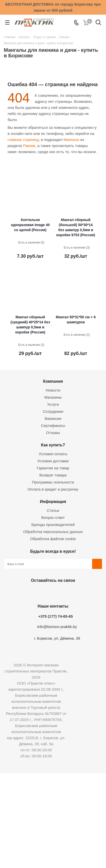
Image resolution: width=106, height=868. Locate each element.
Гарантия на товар (53, 468)
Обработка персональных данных (53, 532)
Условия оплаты (53, 454)
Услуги (53, 404)
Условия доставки (53, 461)
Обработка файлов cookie (53, 539)
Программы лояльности (53, 482)
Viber (77, 592)
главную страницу (23, 140)
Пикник (29, 146)
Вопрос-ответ (53, 517)
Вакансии (53, 418)
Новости (53, 390)
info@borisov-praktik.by (57, 627)
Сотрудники (53, 411)
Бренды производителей (53, 525)
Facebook (39, 592)
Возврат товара (53, 475)
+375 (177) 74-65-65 (55, 616)
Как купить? (53, 445)
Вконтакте (26, 592)
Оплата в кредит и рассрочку (53, 489)
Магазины (53, 397)
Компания (53, 381)
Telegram (64, 592)
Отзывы (53, 433)
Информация (53, 501)
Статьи (53, 510)
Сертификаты (53, 426)
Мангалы (71, 140)
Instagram (52, 592)
